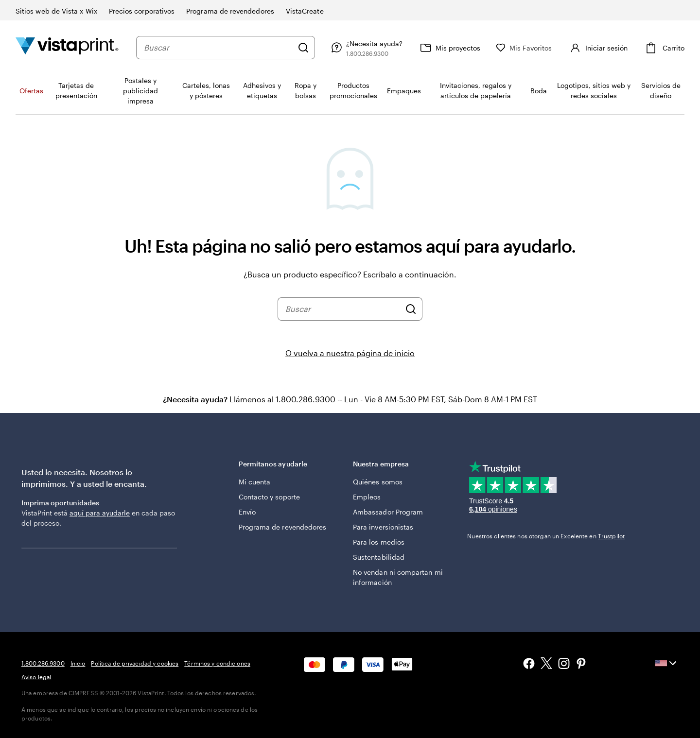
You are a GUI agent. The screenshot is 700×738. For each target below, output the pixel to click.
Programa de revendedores (283, 527)
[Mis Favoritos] (524, 48)
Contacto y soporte (269, 497)
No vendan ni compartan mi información (398, 577)
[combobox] (218, 48)
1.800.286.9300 (43, 663)
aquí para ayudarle (100, 513)
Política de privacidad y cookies (135, 663)
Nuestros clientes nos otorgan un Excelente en (546, 536)
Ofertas (31, 91)
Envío (247, 512)
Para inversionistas (383, 527)
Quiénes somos (378, 482)
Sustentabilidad (379, 557)
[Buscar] (303, 48)
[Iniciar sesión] (598, 48)
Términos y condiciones (217, 663)
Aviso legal (36, 677)
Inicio (78, 663)
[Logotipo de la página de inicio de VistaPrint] (67, 47)
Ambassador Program (388, 512)
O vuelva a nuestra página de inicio (350, 353)
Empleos (367, 497)
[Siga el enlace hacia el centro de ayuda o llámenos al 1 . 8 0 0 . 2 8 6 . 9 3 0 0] (366, 48)
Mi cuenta (255, 482)
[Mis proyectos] (449, 48)
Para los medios (379, 542)
